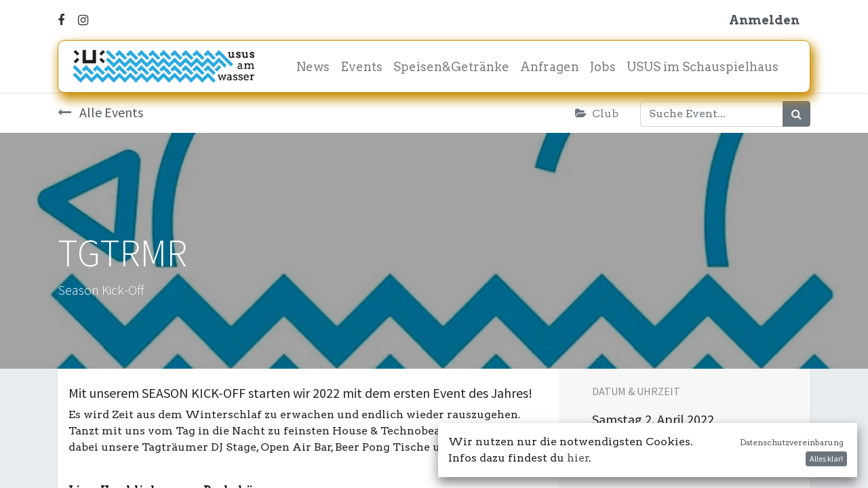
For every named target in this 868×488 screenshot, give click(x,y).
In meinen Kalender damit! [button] (682, 454)
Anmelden (764, 20)
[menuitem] (313, 67)
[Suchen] (796, 114)
